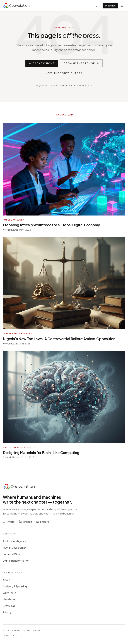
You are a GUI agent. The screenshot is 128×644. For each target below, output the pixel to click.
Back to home (42, 63)
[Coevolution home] (17, 6)
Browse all (10, 606)
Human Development (16, 548)
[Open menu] (122, 6)
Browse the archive (81, 63)
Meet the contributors (64, 73)
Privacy (8, 612)
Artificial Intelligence (16, 541)
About (8, 580)
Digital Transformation (17, 560)
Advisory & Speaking (16, 586)
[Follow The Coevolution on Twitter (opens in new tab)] (9, 522)
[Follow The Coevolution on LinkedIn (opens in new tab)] (26, 522)
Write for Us (11, 593)
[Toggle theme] (97, 6)
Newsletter (11, 599)
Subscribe (110, 6)
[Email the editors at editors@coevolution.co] (43, 522)
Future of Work (13, 554)
